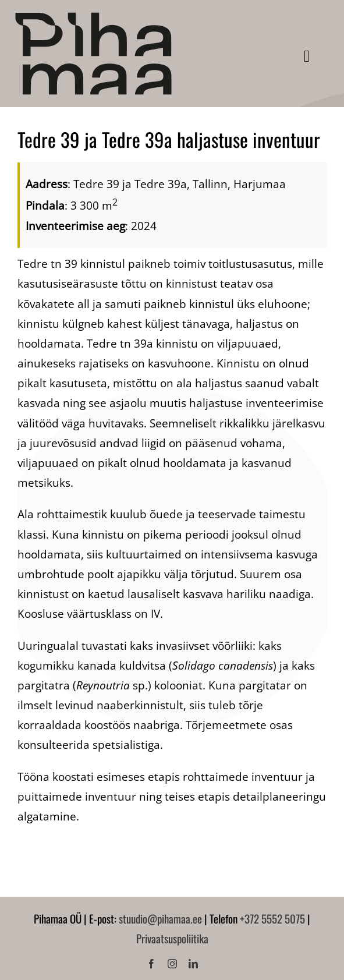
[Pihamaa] (93, 17)
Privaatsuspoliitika (172, 938)
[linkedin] (193, 964)
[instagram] (172, 964)
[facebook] (151, 964)
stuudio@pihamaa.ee (160, 918)
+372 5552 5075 (272, 918)
